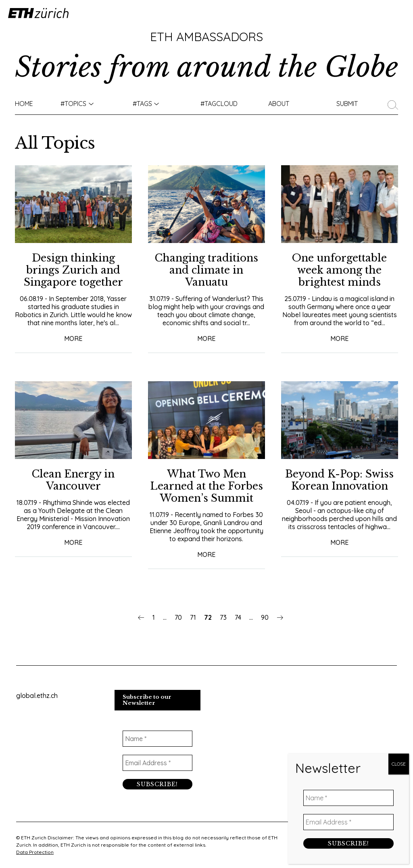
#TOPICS (73, 104)
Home (24, 104)
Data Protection (35, 852)
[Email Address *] (158, 763)
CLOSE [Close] (399, 187)
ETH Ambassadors (206, 37)
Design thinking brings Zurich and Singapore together (73, 270)
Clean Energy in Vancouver (73, 480)
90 (265, 617)
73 (223, 617)
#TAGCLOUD (219, 104)
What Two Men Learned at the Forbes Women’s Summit (206, 486)
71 (193, 617)
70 (178, 617)
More (73, 338)
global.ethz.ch (37, 696)
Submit (347, 104)
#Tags (142, 104)
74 (238, 617)
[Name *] (158, 739)
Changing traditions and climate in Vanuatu (206, 270)
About (279, 104)
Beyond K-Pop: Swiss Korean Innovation (339, 480)
